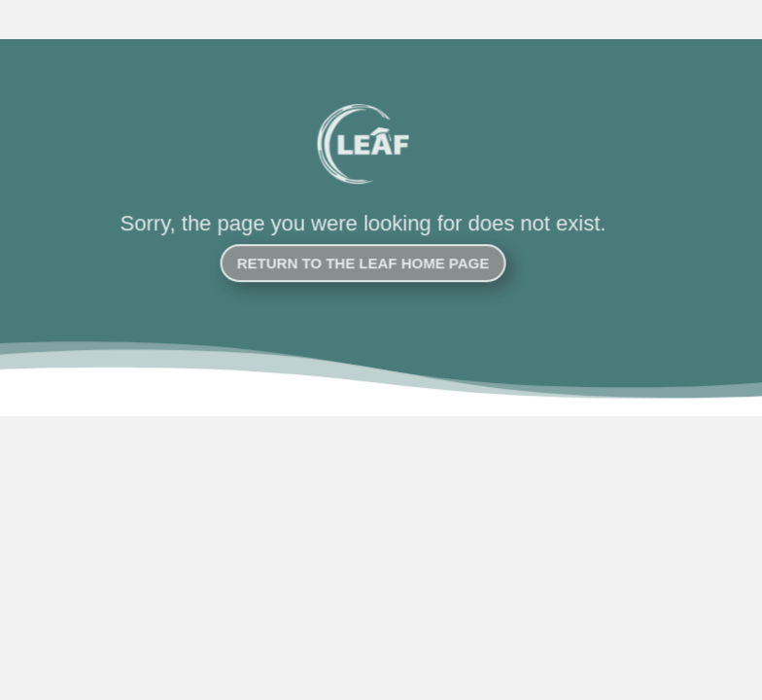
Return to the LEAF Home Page (355, 263)
